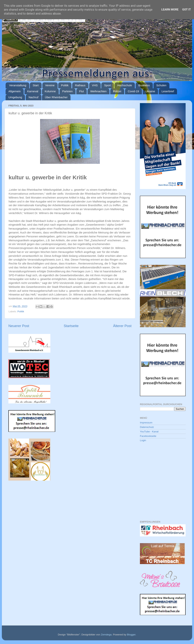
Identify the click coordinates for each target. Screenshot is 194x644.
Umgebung (15, 97)
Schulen (161, 85)
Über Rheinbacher (56, 97)
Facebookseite (148, 436)
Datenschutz (147, 427)
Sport (107, 85)
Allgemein (15, 91)
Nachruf (33, 97)
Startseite (71, 326)
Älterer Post (122, 326)
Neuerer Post (19, 326)
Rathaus (80, 85)
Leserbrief (168, 91)
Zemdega (106, 635)
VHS (95, 85)
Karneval (33, 91)
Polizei (117, 91)
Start (36, 85)
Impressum (146, 423)
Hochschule (125, 85)
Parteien (68, 91)
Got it (187, 10)
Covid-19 (133, 91)
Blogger (131, 635)
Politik (65, 85)
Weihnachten (98, 91)
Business (144, 85)
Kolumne (50, 91)
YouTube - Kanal (149, 432)
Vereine (50, 85)
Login (143, 440)
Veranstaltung (18, 85)
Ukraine (150, 91)
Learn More (170, 10)
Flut (81, 91)
